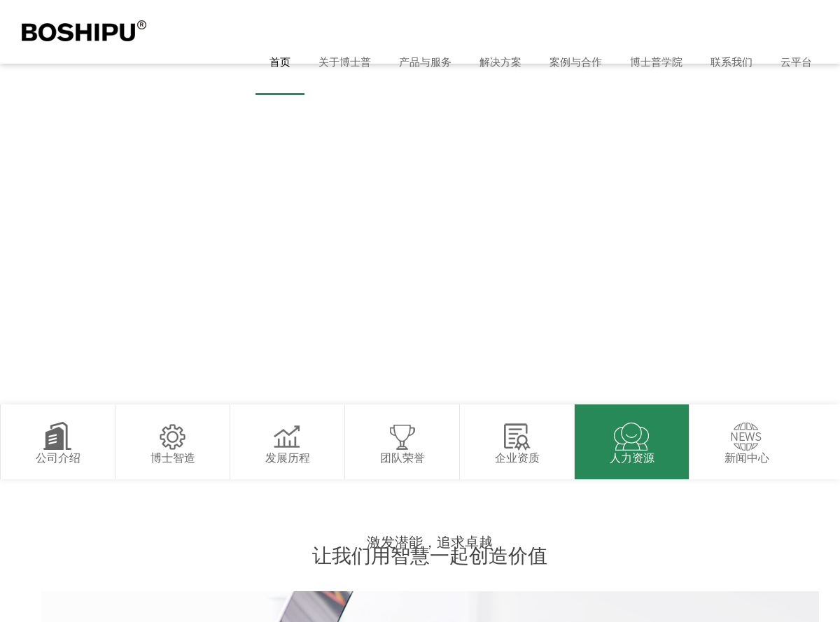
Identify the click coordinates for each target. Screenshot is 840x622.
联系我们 (731, 62)
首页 (280, 62)
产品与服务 (425, 62)
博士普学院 (656, 62)
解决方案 (500, 62)
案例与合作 (576, 62)
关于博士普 (345, 62)
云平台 (796, 62)
